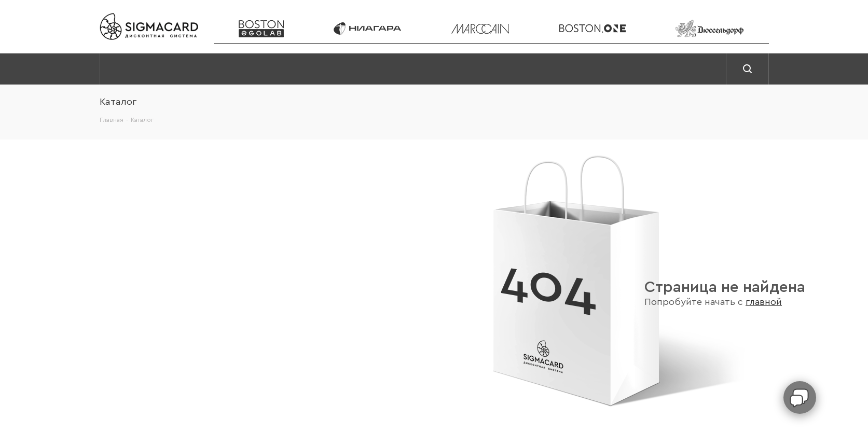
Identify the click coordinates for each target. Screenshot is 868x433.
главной (764, 302)
